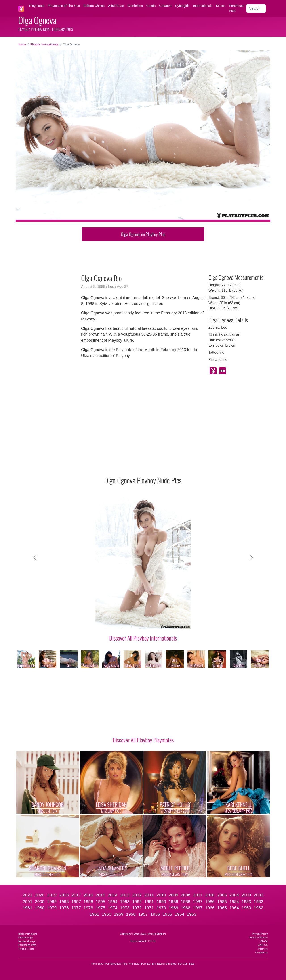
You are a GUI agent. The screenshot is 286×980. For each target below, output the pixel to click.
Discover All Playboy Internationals (143, 638)
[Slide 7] (155, 623)
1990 (161, 902)
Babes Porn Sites (166, 964)
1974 (113, 908)
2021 (28, 895)
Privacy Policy (260, 934)
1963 (246, 908)
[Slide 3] (123, 623)
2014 (113, 895)
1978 (64, 908)
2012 (137, 895)
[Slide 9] (171, 623)
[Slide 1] (107, 623)
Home (22, 44)
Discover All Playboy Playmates (143, 740)
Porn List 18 (148, 964)
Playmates (37, 6)
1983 (246, 902)
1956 (155, 914)
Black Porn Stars (28, 934)
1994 (113, 902)
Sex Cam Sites (186, 964)
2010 (161, 895)
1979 (52, 908)
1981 (28, 908)
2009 (173, 895)
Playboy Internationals (44, 44)
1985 (222, 902)
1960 (106, 914)
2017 (76, 895)
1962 (259, 908)
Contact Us (262, 953)
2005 (222, 895)
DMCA (264, 941)
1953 (192, 914)
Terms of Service (258, 938)
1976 (88, 908)
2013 (125, 895)
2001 (28, 902)
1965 (222, 908)
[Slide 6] (147, 623)
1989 (173, 902)
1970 (161, 908)
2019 (52, 895)
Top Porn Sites (131, 964)
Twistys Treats (26, 949)
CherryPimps (26, 938)
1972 (137, 908)
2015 (100, 895)
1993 (125, 902)
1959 (119, 914)
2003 (246, 895)
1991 (149, 902)
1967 (198, 908)
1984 (234, 902)
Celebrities (135, 6)
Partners (263, 949)
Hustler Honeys (27, 941)
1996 (88, 902)
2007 (198, 895)
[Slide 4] (131, 623)
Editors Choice (94, 6)
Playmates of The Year (64, 6)
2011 (149, 895)
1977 (76, 908)
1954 (180, 914)
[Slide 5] (139, 623)
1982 (259, 902)
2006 (210, 895)
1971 (149, 908)
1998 (64, 902)
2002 (259, 895)
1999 (52, 902)
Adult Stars (116, 6)
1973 (125, 908)
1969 (173, 908)
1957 (143, 914)
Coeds (151, 6)
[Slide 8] (163, 623)
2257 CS (263, 945)
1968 (186, 908)
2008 (186, 895)
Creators (165, 6)
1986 (210, 902)
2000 (40, 902)
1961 (94, 914)
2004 (234, 895)
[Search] (256, 8)
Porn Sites (97, 964)
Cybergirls (182, 6)
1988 (186, 902)
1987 (198, 902)
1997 (76, 902)
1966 (210, 908)
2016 (88, 895)
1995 (100, 902)
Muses (221, 6)
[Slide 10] (179, 623)
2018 (64, 895)
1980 (40, 908)
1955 (167, 914)
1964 (234, 908)
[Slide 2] (115, 623)
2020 (40, 895)
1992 (137, 902)
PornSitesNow (113, 964)
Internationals (203, 6)
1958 (131, 914)
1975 (100, 908)
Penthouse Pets (237, 8)
